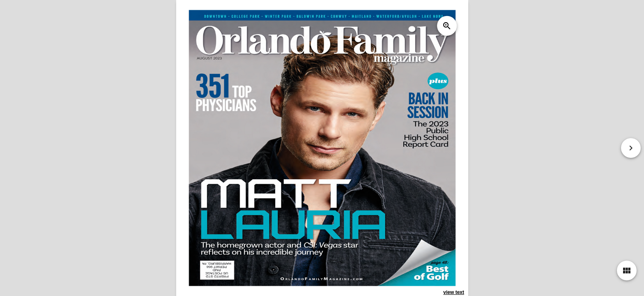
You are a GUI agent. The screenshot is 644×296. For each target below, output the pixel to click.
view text (454, 292)
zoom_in (446, 26)
